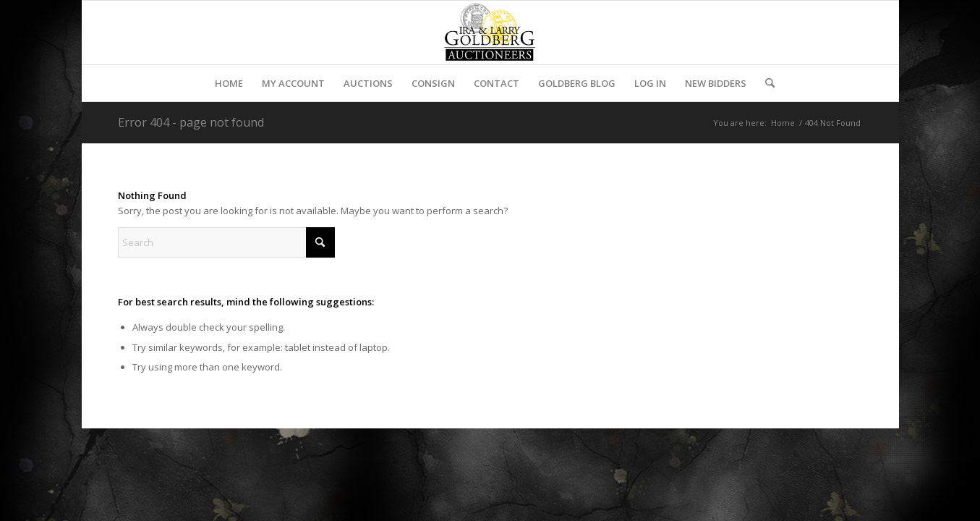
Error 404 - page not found (191, 122)
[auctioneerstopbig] (490, 33)
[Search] (765, 83)
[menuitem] (229, 83)
